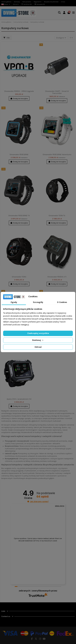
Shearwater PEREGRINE (19, 155)
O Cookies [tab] (62, 302)
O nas (63, 2)
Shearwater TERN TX (57, 216)
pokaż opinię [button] (60, 506)
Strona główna (6, 2)
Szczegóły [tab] (38, 302)
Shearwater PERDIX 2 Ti (57, 277)
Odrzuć (38, 347)
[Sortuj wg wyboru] (61, 38)
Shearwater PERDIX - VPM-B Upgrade (19, 91)
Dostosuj (38, 340)
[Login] (64, 13)
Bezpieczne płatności (51, 2)
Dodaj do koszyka (19, 99)
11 (71, 38)
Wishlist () (27, 4)
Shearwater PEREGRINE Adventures (57, 155)
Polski (6, 4)
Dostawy (17, 2)
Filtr (7, 38)
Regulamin (38, 2)
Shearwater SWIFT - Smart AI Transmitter (57, 92)
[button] (28, 502)
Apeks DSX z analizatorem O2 (19, 399)
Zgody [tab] (14, 302)
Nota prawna (27, 2)
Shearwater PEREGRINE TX (19, 216)
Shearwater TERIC (19, 277)
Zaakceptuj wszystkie (38, 333)
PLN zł (16, 4)
